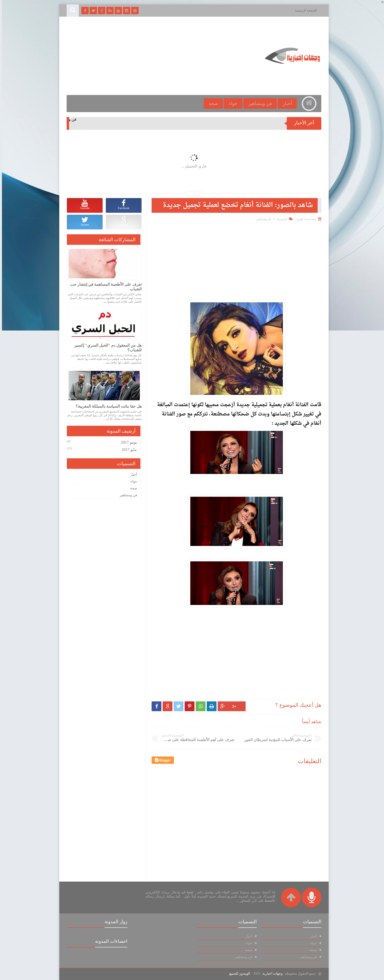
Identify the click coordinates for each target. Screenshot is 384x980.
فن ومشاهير (258, 103)
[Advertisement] (154, 56)
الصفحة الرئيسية (304, 10)
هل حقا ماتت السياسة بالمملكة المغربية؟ (107, 406)
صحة (211, 103)
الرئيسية (280, 219)
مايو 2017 (127, 450)
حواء (231, 103)
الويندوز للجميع (238, 974)
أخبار (285, 103)
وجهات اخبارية (271, 974)
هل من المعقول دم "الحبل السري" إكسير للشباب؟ (106, 348)
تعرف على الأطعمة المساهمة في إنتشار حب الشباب (104, 287)
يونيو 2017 (127, 442)
